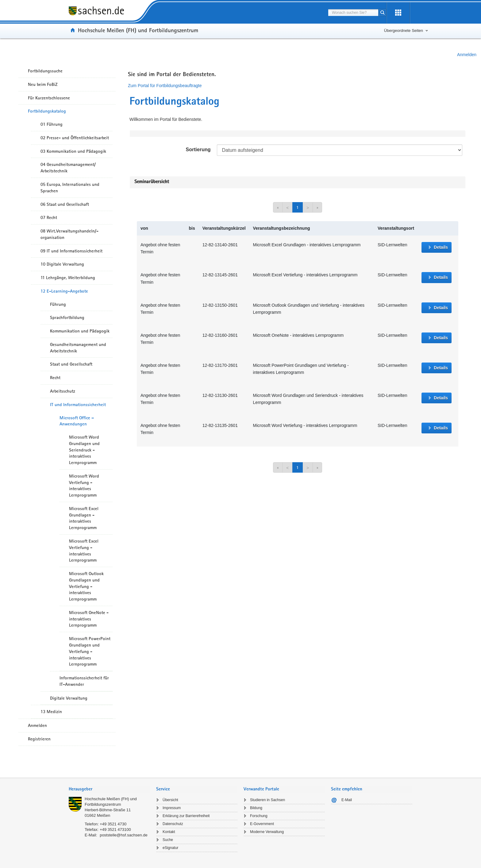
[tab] (109, 790)
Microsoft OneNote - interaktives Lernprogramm (89, 619)
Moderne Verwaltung (267, 832)
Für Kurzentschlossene (49, 98)
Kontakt (169, 832)
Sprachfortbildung (67, 317)
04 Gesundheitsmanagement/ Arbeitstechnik (68, 168)
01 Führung (52, 124)
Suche (168, 840)
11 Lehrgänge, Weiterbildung (68, 278)
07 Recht (49, 217)
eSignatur (170, 848)
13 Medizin (51, 712)
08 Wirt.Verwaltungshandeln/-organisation (69, 234)
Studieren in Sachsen (267, 800)
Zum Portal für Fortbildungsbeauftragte (165, 86)
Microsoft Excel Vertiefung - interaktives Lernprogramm (84, 551)
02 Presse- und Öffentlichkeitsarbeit (75, 138)
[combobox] (353, 13)
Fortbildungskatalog (47, 111)
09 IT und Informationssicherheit (71, 251)
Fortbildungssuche (45, 71)
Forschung (259, 816)
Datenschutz (173, 824)
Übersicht (170, 800)
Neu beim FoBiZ (43, 84)
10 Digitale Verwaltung (62, 264)
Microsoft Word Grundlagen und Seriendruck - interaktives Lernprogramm (84, 450)
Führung (58, 304)
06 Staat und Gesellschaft (65, 204)
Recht (55, 378)
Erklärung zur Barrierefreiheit (186, 816)
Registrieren (39, 739)
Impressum (172, 808)
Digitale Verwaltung (69, 698)
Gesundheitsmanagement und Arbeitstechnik (78, 348)
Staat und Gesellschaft (71, 364)
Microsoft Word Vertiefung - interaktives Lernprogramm (84, 486)
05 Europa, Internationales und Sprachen (70, 188)
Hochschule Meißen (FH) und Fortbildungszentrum (138, 30)
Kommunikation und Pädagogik (80, 331)
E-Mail (347, 800)
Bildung (256, 808)
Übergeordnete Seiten (404, 31)
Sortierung (198, 150)
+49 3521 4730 (113, 824)
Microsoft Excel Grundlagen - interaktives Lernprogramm (84, 518)
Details (441, 247)
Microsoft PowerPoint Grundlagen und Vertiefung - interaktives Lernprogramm (90, 651)
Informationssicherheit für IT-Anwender (84, 681)
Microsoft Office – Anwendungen (77, 421)
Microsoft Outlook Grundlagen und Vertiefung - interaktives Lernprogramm (86, 586)
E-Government (262, 824)
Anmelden (467, 55)
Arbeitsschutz (63, 391)
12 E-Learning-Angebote (64, 291)
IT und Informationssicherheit (78, 405)
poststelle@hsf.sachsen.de (124, 835)
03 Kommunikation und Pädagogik (73, 151)
